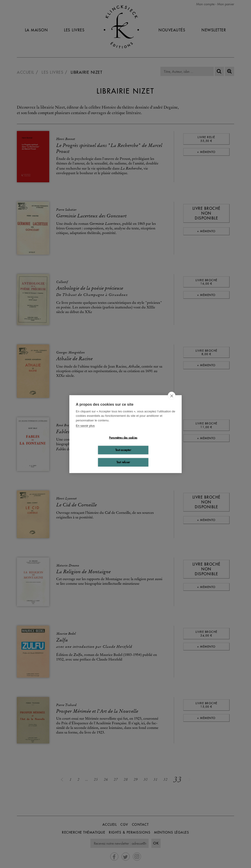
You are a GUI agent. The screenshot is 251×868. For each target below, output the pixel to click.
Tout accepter (123, 450)
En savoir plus (85, 426)
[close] (172, 396)
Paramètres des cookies (123, 438)
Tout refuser (123, 462)
